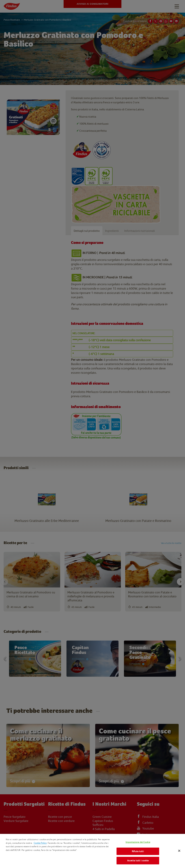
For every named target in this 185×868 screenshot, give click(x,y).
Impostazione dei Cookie (138, 842)
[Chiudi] (179, 851)
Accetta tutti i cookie (138, 861)
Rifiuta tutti (138, 851)
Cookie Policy (40, 843)
